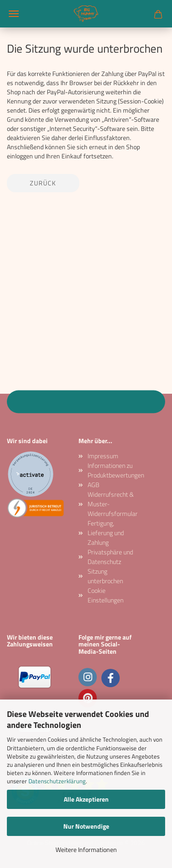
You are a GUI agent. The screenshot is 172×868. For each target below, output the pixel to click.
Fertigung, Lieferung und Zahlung (106, 533)
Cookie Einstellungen (105, 595)
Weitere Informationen (86, 849)
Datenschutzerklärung (57, 781)
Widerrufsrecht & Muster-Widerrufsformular (112, 504)
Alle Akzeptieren (86, 799)
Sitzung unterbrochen (105, 576)
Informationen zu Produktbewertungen (112, 470)
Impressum (103, 456)
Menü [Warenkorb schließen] (14, 14)
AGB (94, 485)
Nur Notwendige (86, 826)
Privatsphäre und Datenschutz (110, 557)
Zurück (43, 183)
